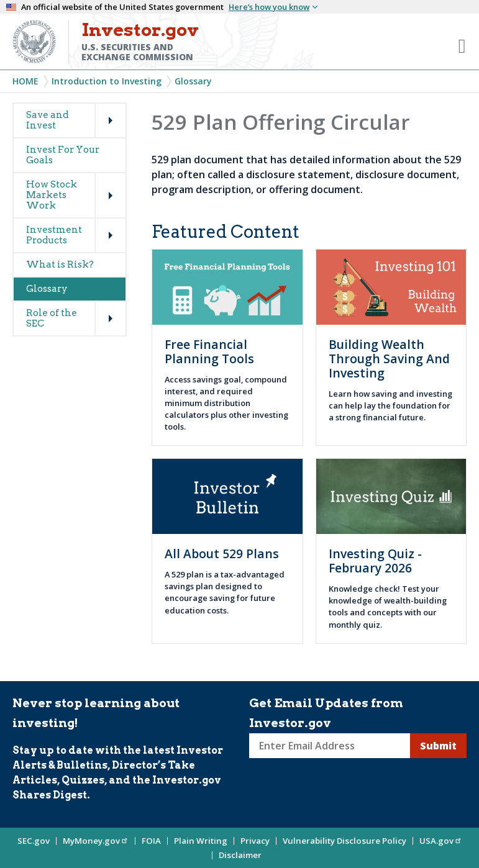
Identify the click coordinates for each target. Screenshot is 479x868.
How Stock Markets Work (52, 195)
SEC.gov (34, 841)
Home (25, 81)
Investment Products (54, 235)
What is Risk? (60, 264)
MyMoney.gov (96, 841)
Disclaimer (240, 855)
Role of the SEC (52, 318)
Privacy (255, 841)
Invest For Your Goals (63, 155)
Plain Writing (201, 841)
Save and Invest (47, 120)
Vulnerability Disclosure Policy (344, 841)
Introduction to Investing (107, 81)
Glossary (193, 81)
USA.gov (441, 841)
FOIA (151, 841)
